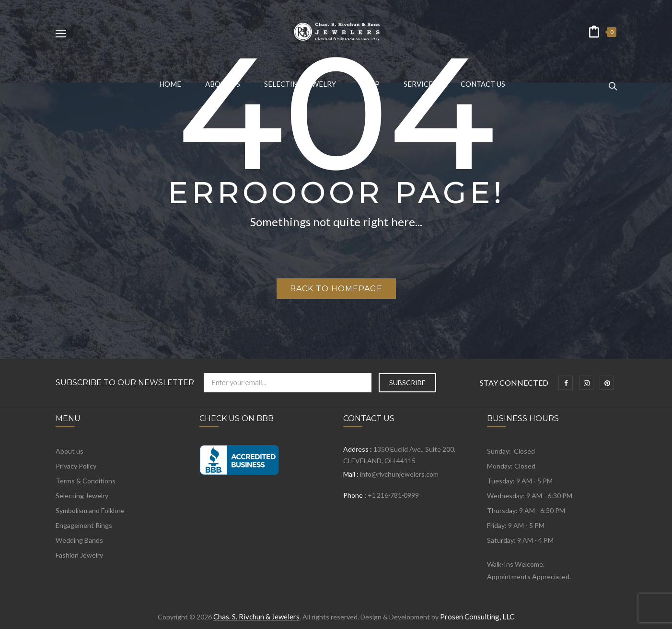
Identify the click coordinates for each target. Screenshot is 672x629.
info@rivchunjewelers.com (399, 474)
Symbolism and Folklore (90, 510)
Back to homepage (336, 289)
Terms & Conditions (86, 481)
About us (70, 451)
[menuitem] (170, 84)
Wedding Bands (79, 540)
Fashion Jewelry (79, 555)
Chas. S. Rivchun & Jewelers (256, 617)
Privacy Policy (76, 466)
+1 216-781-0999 (393, 495)
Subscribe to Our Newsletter (125, 383)
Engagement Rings (84, 525)
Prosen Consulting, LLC (477, 617)
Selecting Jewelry (82, 496)
